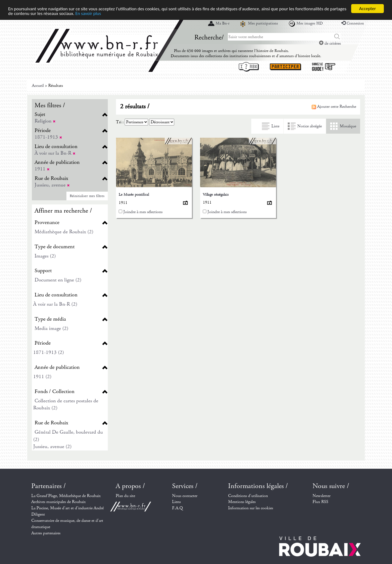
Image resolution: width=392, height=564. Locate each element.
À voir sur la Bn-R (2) (55, 304)
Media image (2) (51, 328)
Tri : (120, 122)
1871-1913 (48, 137)
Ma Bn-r (223, 23)
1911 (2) (42, 377)
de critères (330, 43)
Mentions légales (242, 502)
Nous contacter (185, 496)
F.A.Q (177, 508)
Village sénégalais (216, 194)
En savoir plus (88, 13)
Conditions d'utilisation (248, 496)
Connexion (353, 23)
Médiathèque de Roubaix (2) (64, 232)
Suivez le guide (324, 67)
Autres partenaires (46, 533)
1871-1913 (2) (49, 352)
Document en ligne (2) (58, 280)
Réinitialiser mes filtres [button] (87, 196)
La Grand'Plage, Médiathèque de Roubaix (66, 496)
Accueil (38, 86)
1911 (42, 169)
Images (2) (45, 256)
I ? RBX (249, 67)
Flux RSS (320, 502)
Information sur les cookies (251, 508)
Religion (45, 121)
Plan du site (125, 496)
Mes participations (263, 23)
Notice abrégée (310, 126)
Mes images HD (310, 23)
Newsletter (321, 496)
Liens (176, 502)
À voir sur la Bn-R (55, 153)
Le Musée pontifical (134, 195)
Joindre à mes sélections (143, 212)
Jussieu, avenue (52, 185)
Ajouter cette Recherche (334, 107)
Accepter (367, 9)
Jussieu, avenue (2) (52, 447)
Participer (285, 67)
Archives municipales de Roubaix (59, 502)
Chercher (337, 37)
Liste (275, 126)
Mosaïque (348, 126)
